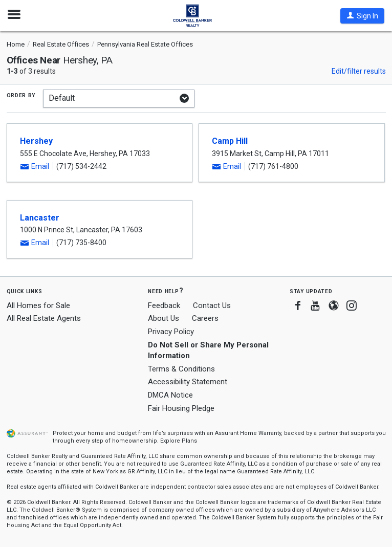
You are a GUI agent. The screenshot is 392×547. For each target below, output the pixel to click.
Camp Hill (230, 141)
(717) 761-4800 (273, 166)
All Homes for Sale (38, 305)
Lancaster (40, 218)
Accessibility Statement (188, 382)
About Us (164, 318)
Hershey (36, 141)
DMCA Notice (170, 395)
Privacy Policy (171, 332)
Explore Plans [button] (179, 441)
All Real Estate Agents (44, 318)
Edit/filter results (359, 71)
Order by (21, 95)
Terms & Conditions (181, 369)
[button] (362, 16)
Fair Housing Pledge (181, 408)
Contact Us (212, 305)
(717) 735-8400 (81, 243)
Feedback (164, 306)
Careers (205, 318)
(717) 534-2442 (81, 166)
